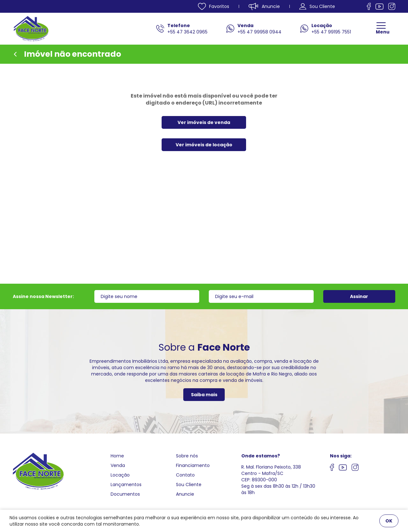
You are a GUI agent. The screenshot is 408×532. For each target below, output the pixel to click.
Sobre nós (187, 456)
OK (389, 521)
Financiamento (193, 465)
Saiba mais (204, 395)
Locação (120, 475)
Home (117, 456)
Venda (118, 465)
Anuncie (185, 494)
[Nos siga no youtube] (343, 468)
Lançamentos (126, 485)
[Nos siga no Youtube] (379, 7)
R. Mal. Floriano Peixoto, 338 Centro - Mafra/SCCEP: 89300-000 (271, 473)
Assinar (359, 296)
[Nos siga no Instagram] (392, 6)
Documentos (125, 494)
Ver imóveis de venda (204, 122)
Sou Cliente (189, 485)
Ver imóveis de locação (204, 145)
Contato (185, 475)
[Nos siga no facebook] (369, 6)
